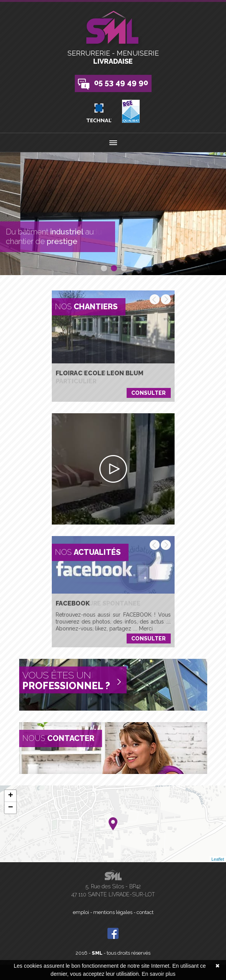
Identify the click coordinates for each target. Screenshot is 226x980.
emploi (81, 912)
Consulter (148, 393)
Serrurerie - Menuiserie (113, 57)
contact (145, 912)
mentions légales (113, 912)
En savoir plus (158, 974)
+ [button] (11, 796)
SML (97, 953)
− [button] (11, 808)
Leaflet (218, 859)
